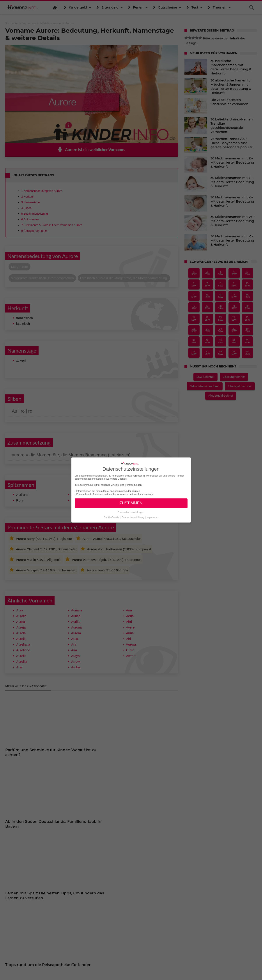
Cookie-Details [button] (112, 517)
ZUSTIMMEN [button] (131, 503)
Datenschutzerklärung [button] (133, 517)
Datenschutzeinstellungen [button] (131, 512)
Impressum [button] (152, 517)
